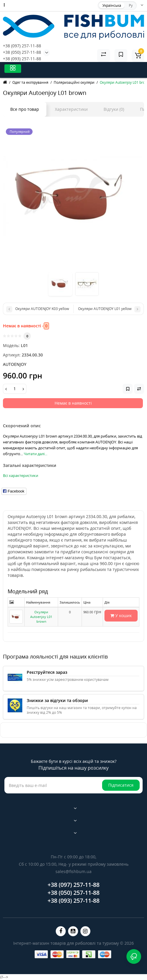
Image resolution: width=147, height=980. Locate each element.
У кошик (121, 615)
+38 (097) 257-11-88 (22, 46)
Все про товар (25, 109)
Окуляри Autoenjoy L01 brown (41, 617)
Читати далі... (36, 454)
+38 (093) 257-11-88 (22, 59)
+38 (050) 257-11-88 (22, 52)
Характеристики (71, 109)
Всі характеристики (21, 475)
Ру (131, 5)
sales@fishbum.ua (73, 871)
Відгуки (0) (114, 109)
